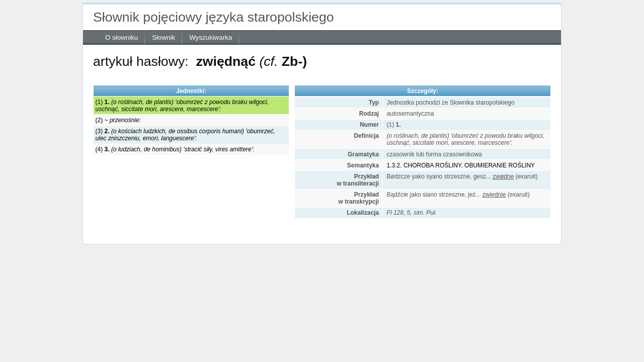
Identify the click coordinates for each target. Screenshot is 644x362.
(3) (185, 135)
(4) (175, 149)
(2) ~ (118, 120)
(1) (182, 106)
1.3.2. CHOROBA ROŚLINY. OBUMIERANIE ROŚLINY (461, 165)
